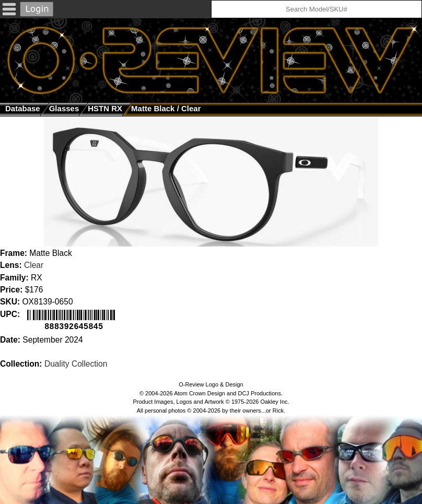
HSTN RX (105, 108)
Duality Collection (76, 363)
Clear (34, 265)
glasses (64, 108)
